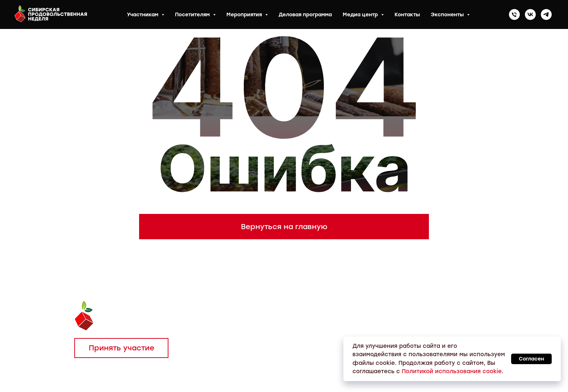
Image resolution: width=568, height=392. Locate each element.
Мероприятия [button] (245, 15)
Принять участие (122, 348)
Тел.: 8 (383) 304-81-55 (275, 315)
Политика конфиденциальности (131, 376)
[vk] (530, 14)
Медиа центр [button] (361, 15)
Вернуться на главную (284, 227)
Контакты (407, 15)
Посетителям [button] (193, 15)
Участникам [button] (143, 15)
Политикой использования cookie (452, 371)
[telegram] (546, 14)
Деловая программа (305, 15)
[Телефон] (514, 14)
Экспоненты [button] (448, 15)
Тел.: (228, 315)
